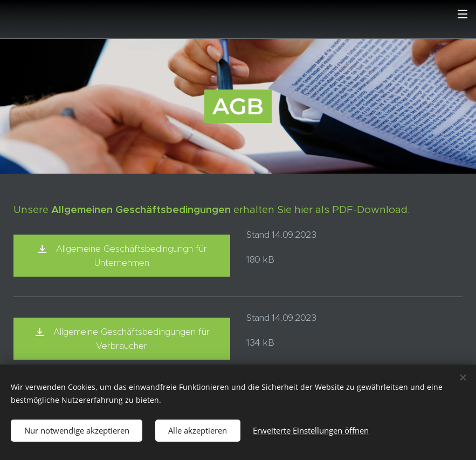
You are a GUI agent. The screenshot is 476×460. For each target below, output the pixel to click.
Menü (463, 14)
